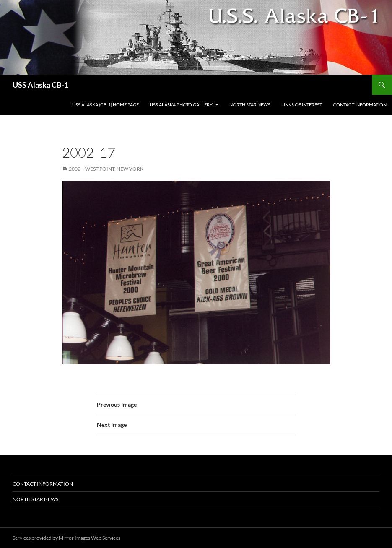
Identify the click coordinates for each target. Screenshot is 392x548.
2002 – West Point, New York (106, 169)
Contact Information (360, 105)
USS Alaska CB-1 (40, 85)
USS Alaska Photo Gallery (181, 105)
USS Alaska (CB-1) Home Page (105, 105)
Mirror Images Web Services (90, 538)
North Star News (250, 105)
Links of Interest (302, 105)
